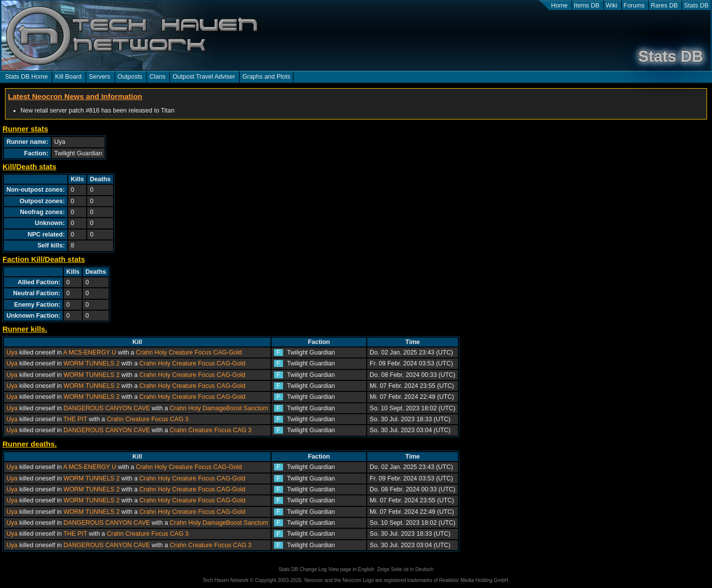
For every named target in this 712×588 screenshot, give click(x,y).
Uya (12, 353)
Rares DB (664, 5)
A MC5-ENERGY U (90, 353)
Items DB (587, 5)
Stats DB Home (26, 77)
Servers (99, 77)
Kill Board (68, 77)
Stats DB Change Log (303, 569)
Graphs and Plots (266, 77)
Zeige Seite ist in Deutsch (405, 569)
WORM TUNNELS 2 (91, 363)
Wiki (612, 5)
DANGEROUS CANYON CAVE (107, 408)
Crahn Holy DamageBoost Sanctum (219, 408)
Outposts (130, 77)
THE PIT (75, 419)
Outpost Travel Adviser (204, 77)
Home (559, 5)
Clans (157, 77)
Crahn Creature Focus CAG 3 (147, 419)
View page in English (351, 569)
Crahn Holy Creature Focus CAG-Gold (189, 353)
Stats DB (696, 5)
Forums (634, 5)
